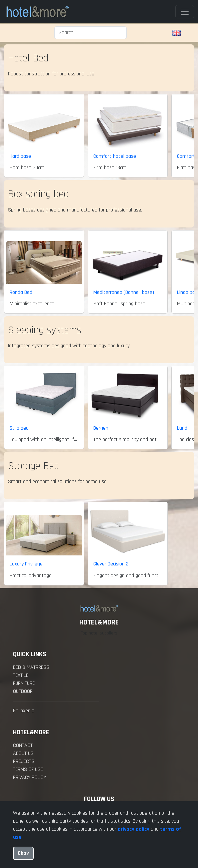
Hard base (20, 156)
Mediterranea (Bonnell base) (124, 292)
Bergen (101, 428)
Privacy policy (29, 777)
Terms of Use (28, 769)
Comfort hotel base (115, 156)
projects (24, 761)
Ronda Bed (21, 292)
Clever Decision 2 (111, 564)
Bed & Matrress (31, 667)
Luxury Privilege (26, 564)
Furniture (24, 683)
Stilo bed (19, 428)
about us (23, 753)
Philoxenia (24, 711)
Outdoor (23, 691)
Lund (182, 428)
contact (23, 745)
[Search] (90, 33)
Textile (21, 675)
